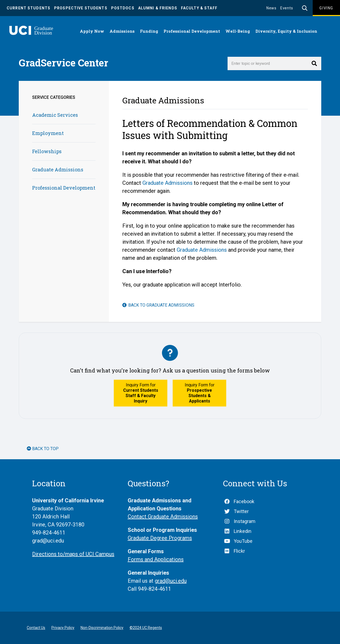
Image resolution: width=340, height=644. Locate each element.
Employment (48, 133)
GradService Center (63, 63)
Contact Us (36, 628)
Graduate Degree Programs (160, 538)
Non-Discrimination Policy (102, 628)
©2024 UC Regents (146, 628)
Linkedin (243, 531)
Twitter (241, 511)
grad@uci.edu (171, 581)
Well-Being (238, 31)
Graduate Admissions (58, 170)
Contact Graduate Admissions (163, 517)
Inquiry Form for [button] (141, 393)
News (271, 8)
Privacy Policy (63, 628)
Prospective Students (81, 8)
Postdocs (123, 8)
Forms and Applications (156, 559)
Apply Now (92, 31)
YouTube (243, 541)
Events (287, 8)
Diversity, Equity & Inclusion (286, 31)
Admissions (122, 31)
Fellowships (47, 151)
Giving (326, 8)
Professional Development (192, 31)
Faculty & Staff (199, 8)
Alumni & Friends (158, 8)
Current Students (29, 8)
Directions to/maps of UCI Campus (73, 554)
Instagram (245, 521)
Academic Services (55, 115)
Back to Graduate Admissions (161, 305)
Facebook (244, 501)
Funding (149, 31)
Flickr (239, 551)
